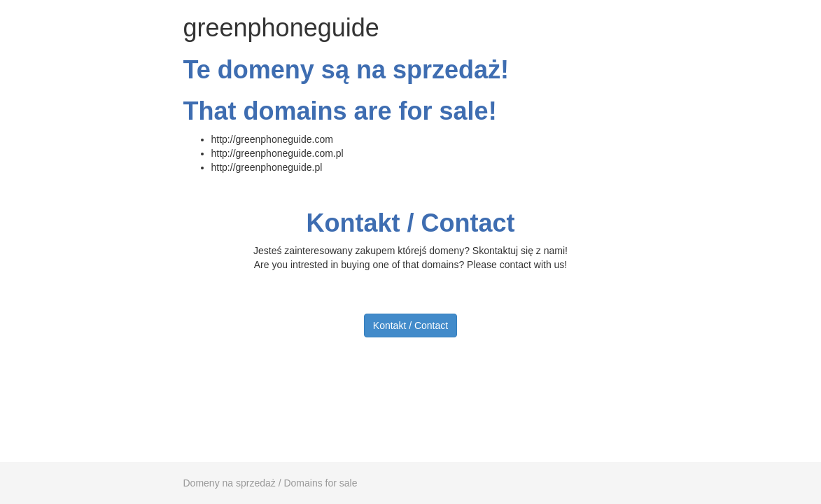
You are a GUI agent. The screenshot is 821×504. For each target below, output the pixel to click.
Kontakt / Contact (410, 325)
